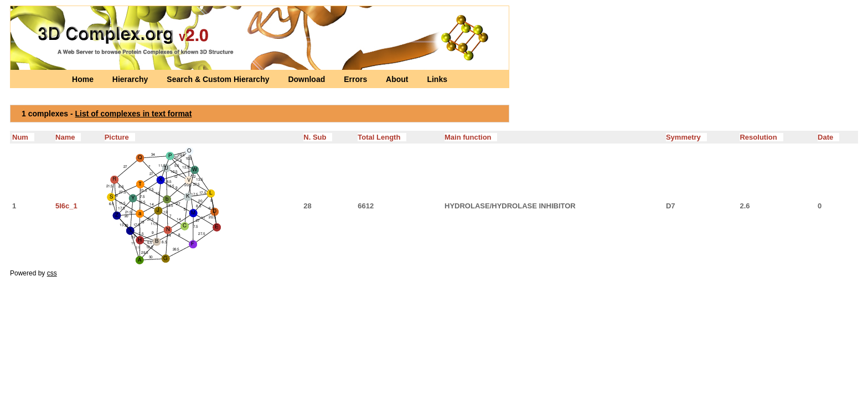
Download (308, 79)
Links (437, 79)
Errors (356, 79)
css (52, 273)
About (398, 79)
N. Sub (318, 137)
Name (68, 137)
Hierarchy (131, 79)
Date (828, 137)
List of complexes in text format (134, 114)
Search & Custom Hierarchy (219, 79)
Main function (471, 137)
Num (23, 137)
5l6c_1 (66, 206)
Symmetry (686, 137)
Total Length (382, 137)
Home (84, 79)
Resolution (761, 137)
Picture (120, 137)
